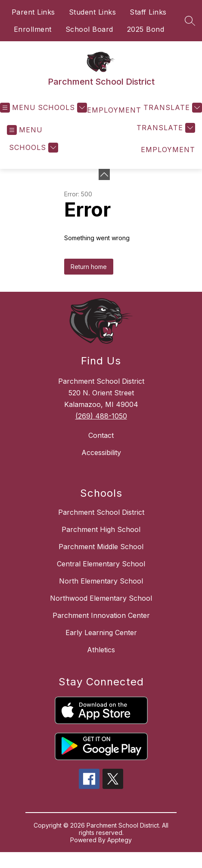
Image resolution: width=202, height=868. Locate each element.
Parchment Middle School (101, 547)
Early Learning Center (101, 633)
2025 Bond (146, 29)
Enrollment (33, 29)
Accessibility (101, 452)
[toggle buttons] (104, 174)
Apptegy (120, 840)
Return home (89, 267)
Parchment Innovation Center (101, 615)
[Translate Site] (172, 108)
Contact (101, 435)
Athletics (101, 650)
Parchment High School (101, 529)
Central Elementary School (101, 564)
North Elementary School (101, 581)
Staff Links (148, 12)
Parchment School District (101, 512)
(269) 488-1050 (101, 416)
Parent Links (33, 12)
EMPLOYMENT (114, 110)
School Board (89, 29)
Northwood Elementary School (101, 598)
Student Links (93, 12)
